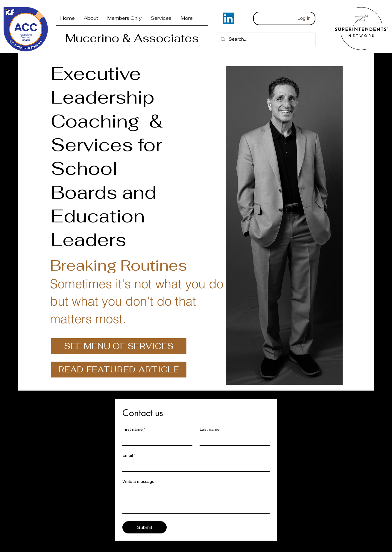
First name (134, 429)
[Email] (194, 466)
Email (129, 455)
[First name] (156, 440)
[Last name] (233, 440)
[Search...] (266, 39)
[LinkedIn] (228, 18)
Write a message (138, 481)
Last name (210, 429)
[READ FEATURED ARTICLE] (119, 370)
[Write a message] (196, 500)
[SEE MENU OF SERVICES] (119, 346)
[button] (124, 18)
